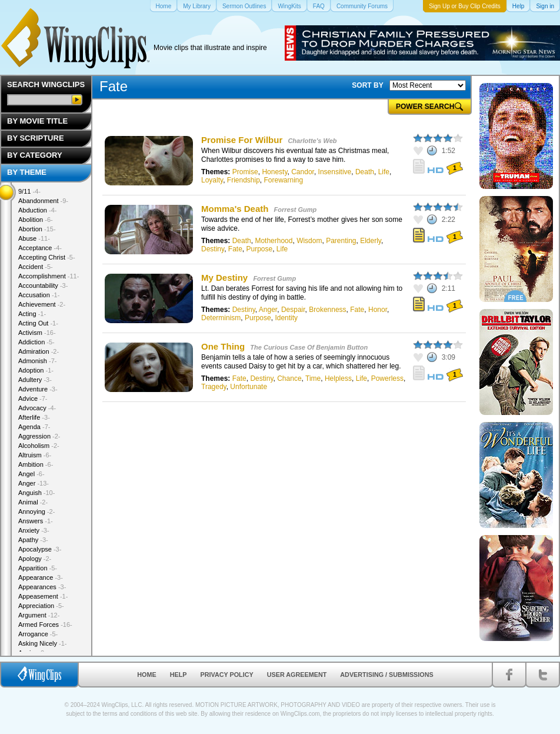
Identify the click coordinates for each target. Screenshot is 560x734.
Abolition (36, 220)
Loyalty (212, 180)
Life (384, 172)
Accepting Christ (47, 257)
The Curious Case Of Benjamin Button (309, 347)
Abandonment (43, 201)
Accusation (39, 295)
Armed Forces (45, 625)
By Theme (27, 172)
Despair (293, 310)
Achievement (42, 304)
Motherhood (274, 241)
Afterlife (34, 417)
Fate (235, 249)
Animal (33, 502)
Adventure (38, 389)
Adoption (36, 370)
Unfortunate (249, 387)
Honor (378, 310)
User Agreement (297, 675)
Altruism (35, 455)
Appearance (41, 577)
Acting (32, 314)
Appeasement (43, 596)
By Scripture (36, 138)
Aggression (39, 436)
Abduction (37, 210)
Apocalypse (40, 549)
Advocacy (37, 408)
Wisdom (309, 241)
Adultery (35, 380)
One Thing (223, 346)
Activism (37, 333)
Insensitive (335, 172)
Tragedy (214, 387)
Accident (36, 267)
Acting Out (38, 323)
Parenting (341, 241)
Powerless (387, 378)
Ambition (36, 464)
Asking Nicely (43, 643)
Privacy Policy (227, 675)
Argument (39, 615)
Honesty (274, 172)
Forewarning (284, 180)
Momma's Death (235, 209)
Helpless (338, 378)
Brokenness (327, 310)
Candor (303, 172)
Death (365, 172)
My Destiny (224, 278)
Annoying (36, 512)
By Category (35, 155)
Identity (286, 318)
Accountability (43, 285)
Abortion (37, 229)
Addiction (36, 342)
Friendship (244, 180)
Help (179, 675)
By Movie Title (37, 121)
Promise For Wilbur (242, 140)
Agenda (34, 427)
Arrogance (38, 634)
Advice (33, 398)
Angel (31, 474)
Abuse (34, 238)
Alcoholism (39, 446)
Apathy (33, 540)
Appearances (42, 587)
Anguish (36, 493)
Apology (35, 559)
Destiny (213, 249)
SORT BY (367, 85)
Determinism (221, 318)
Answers (36, 521)
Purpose (259, 249)
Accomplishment (49, 276)
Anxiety (34, 530)
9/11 (29, 191)
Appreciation (41, 606)
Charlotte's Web (312, 141)
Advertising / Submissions (386, 675)
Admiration (39, 351)
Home (146, 675)
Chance (289, 378)
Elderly (371, 241)
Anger (268, 310)
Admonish (37, 361)
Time (313, 378)
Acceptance (40, 248)
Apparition (38, 568)
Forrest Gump (296, 210)
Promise (245, 172)
